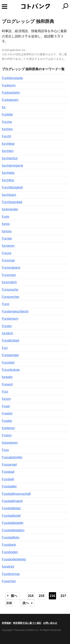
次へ (26, 603)
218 (9, 603)
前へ (14, 596)
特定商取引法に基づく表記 (27, 623)
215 (42, 596)
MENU (5, 7)
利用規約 (7, 623)
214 (31, 596)
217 (63, 596)
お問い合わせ (50, 623)
